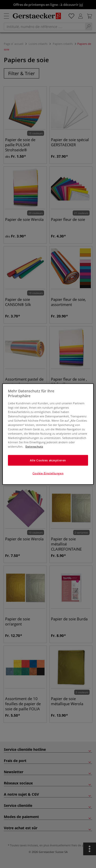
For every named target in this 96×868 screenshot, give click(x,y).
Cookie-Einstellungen (48, 473)
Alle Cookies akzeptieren (48, 460)
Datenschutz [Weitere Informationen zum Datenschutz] (34, 446)
